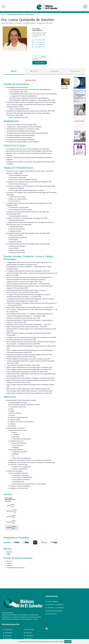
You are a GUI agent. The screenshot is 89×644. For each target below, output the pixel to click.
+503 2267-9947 (39, 42)
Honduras (8, 636)
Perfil (14, 71)
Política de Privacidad (55, 611)
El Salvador (9, 629)
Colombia (8, 639)
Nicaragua (9, 633)
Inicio (3, 15)
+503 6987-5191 (38, 47)
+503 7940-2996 (39, 45)
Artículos (75, 71)
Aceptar (68, 641)
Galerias (55, 71)
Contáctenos (40, 63)
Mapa (43, 57)
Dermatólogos (30, 15)
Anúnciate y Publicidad (56, 605)
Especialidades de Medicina (15, 15)
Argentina (29, 639)
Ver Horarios (36, 58)
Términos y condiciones (56, 608)
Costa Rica (30, 636)
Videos (34, 71)
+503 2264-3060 (39, 40)
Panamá (29, 633)
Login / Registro (53, 601)
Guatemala (30, 629)
